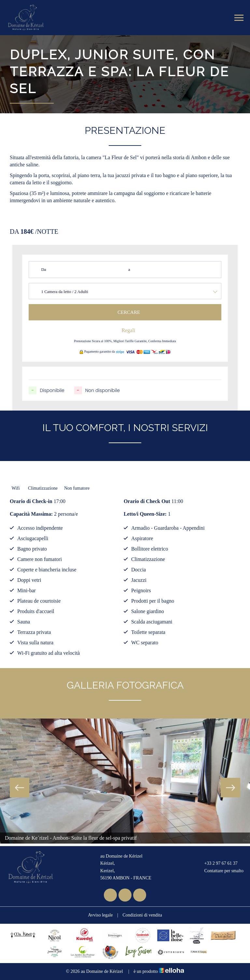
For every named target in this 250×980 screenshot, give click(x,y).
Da (43, 269)
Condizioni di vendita (142, 915)
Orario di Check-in (31, 501)
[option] (125, 781)
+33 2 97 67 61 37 (217, 863)
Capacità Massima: (31, 514)
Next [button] (230, 788)
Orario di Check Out (147, 501)
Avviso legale (100, 915)
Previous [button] (20, 788)
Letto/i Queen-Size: (145, 514)
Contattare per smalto (220, 871)
